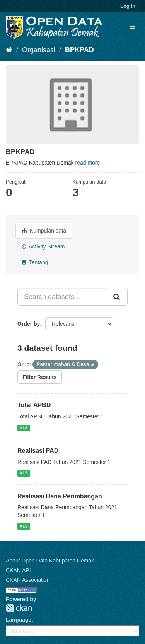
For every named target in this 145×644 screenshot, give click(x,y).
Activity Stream (43, 246)
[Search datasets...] (62, 297)
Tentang (35, 262)
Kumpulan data (44, 231)
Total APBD (34, 405)
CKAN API (18, 570)
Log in (128, 6)
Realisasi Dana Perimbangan (60, 496)
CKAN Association (28, 580)
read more (88, 163)
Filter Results (40, 377)
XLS (24, 428)
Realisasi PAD (38, 451)
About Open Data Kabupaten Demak (50, 561)
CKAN (19, 608)
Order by (29, 324)
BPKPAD (79, 50)
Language (19, 620)
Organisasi (39, 50)
